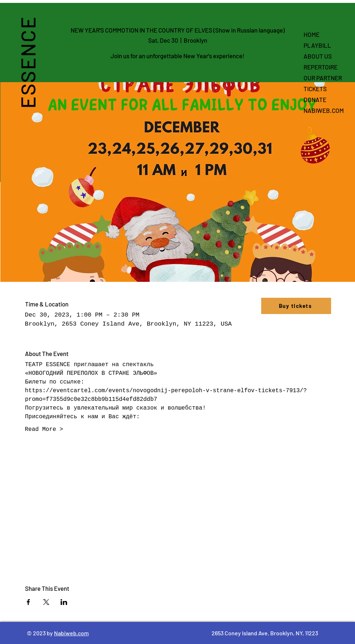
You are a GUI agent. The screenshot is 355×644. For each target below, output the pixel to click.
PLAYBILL (317, 45)
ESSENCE (27, 62)
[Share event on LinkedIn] (64, 602)
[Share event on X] (46, 602)
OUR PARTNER (323, 78)
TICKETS (315, 89)
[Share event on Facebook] (28, 602)
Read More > (44, 429)
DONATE (315, 99)
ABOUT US (318, 56)
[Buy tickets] (296, 306)
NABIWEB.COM (324, 110)
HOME (312, 34)
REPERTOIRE (321, 67)
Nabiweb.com (71, 633)
